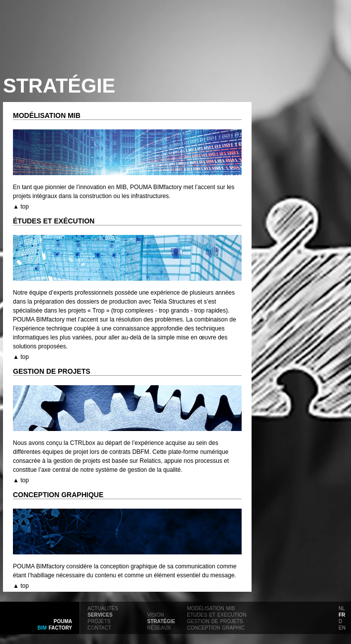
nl (342, 608)
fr (342, 614)
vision (156, 614)
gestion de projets (215, 621)
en (342, 627)
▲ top (21, 207)
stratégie (161, 621)
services (100, 614)
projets (99, 621)
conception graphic (216, 627)
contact (99, 627)
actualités (103, 608)
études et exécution (217, 614)
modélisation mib (211, 608)
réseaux (159, 627)
